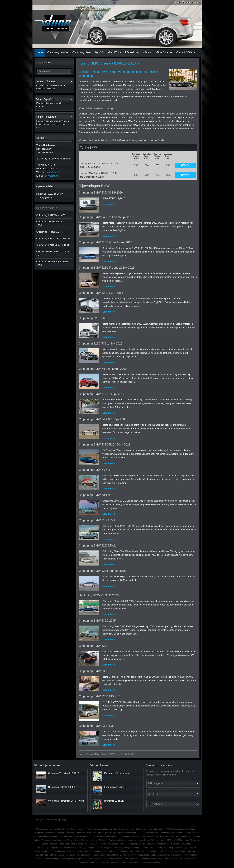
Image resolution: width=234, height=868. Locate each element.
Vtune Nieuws (99, 765)
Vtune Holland (73, 840)
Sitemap (186, 2)
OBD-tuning (186, 844)
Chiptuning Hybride (89, 840)
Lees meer (108, 204)
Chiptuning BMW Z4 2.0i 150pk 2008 (103, 419)
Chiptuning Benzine (110, 851)
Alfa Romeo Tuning (154, 848)
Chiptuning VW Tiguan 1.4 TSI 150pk (52, 223)
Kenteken (124, 844)
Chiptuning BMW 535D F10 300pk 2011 (105, 445)
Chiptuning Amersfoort (85, 833)
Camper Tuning (77, 829)
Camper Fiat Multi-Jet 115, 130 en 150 (53, 253)
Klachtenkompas (184, 833)
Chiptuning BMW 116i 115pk (97, 520)
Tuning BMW (93, 754)
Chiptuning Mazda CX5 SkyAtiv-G (53, 238)
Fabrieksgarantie (188, 859)
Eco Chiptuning (182, 836)
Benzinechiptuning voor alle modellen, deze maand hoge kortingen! (67, 848)
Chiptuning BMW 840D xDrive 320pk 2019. (107, 217)
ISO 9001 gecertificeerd (148, 833)
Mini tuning (124, 840)
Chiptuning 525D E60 (93, 318)
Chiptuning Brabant (80, 851)
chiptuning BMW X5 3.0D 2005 (99, 595)
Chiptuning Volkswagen (126, 833)
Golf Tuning (125, 855)
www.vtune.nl (52, 172)
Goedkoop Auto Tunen (140, 840)
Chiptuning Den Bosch (59, 829)
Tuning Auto (169, 836)
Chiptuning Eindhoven (108, 840)
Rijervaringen (132, 52)
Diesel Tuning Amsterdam (108, 848)
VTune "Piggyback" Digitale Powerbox (101, 829)
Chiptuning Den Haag (106, 833)
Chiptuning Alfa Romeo (129, 836)
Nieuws (147, 52)
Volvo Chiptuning (131, 859)
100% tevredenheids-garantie (144, 855)
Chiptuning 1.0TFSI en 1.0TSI (51, 215)
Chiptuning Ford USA (129, 851)
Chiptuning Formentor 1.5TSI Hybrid (66, 801)
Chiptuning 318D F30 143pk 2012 (101, 344)
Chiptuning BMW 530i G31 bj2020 (101, 193)
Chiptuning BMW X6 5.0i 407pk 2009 (103, 369)
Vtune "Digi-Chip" (92, 844)
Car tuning (158, 836)
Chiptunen (140, 829)
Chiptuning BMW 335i (93, 646)
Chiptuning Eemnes (172, 848)
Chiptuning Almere (168, 833)
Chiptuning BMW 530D (94, 671)
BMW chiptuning (57, 855)
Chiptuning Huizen (172, 859)
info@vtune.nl (51, 176)
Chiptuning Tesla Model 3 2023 (64, 773)
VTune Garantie (164, 52)
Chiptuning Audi (104, 862)
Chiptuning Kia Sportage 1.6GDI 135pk (52, 263)
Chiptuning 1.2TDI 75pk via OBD (53, 245)
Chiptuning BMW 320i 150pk (97, 546)
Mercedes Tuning (132, 862)
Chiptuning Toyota (127, 829)
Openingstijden (45, 186)
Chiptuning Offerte (137, 844)
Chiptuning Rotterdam (179, 851)
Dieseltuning (53, 859)
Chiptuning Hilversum (44, 833)
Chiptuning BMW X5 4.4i (95, 470)
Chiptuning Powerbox (61, 851)
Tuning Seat (64, 844)
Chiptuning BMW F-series (84, 862)
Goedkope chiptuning (83, 836)
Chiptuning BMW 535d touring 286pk (103, 571)
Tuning (159, 859)
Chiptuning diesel (82, 52)
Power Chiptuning (58, 840)
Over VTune (114, 52)
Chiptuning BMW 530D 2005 (97, 621)
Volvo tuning (117, 862)
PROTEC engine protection (176, 829)
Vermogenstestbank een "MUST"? (154, 851)
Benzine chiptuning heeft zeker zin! (173, 855)
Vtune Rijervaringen (47, 765)
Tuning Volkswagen (155, 829)
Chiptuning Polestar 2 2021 (62, 787)
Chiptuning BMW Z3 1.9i (95, 495)
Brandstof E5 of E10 (114, 801)
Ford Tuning (95, 851)
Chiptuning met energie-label (132, 848)
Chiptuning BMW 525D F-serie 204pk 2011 (107, 268)
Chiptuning (151, 844)
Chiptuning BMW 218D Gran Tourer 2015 (105, 242)
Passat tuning (42, 829)
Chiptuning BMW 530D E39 (97, 726)
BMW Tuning (146, 836)
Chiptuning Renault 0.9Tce (50, 232)
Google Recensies (96, 859)
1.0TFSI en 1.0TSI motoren (177, 840)
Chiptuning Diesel (147, 859)
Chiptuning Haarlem (114, 859)
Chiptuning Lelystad (109, 844)
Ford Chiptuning (72, 855)
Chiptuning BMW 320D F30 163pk (101, 293)
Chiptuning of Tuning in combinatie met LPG (99, 855)
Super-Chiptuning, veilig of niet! (73, 859)
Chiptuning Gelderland (65, 833)
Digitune (193, 829)
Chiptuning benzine (58, 52)
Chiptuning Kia (157, 840)
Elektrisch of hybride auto (117, 773)
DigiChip (100, 52)
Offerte (185, 165)
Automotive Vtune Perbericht (106, 836)
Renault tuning (77, 844)
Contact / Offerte (186, 52)
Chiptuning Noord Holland (168, 844)
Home (177, 2)
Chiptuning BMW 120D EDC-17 (99, 696)
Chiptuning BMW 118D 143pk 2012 (102, 394)
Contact (196, 2)
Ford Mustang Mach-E (115, 787)
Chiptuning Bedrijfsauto (151, 862)
